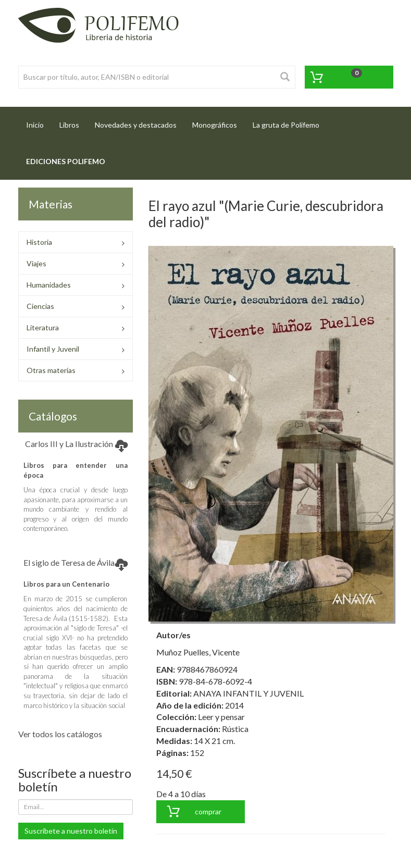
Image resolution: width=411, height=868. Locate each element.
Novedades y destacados (136, 125)
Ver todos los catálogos (60, 734)
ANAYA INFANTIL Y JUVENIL (248, 693)
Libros (69, 125)
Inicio (39, 122)
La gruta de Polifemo (286, 125)
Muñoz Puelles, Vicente (198, 652)
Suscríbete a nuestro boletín (71, 831)
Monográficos (215, 125)
